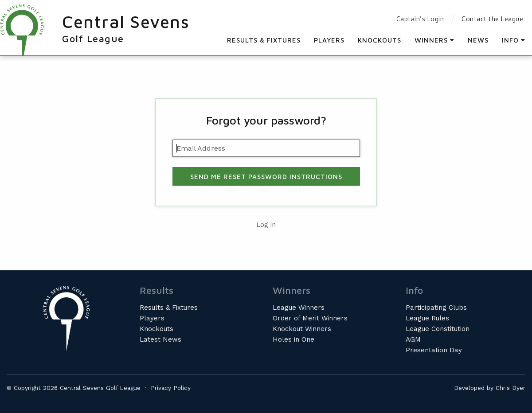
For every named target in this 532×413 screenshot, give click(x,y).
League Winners (299, 308)
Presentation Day (434, 350)
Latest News (160, 339)
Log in (266, 225)
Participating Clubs (436, 308)
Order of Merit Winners (310, 318)
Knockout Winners (302, 329)
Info (514, 40)
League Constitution (438, 329)
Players (329, 40)
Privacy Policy (171, 388)
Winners (434, 40)
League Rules (427, 318)
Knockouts (379, 40)
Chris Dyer (510, 388)
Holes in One (293, 339)
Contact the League (492, 19)
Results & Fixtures (264, 40)
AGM (413, 339)
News (478, 40)
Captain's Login (420, 19)
